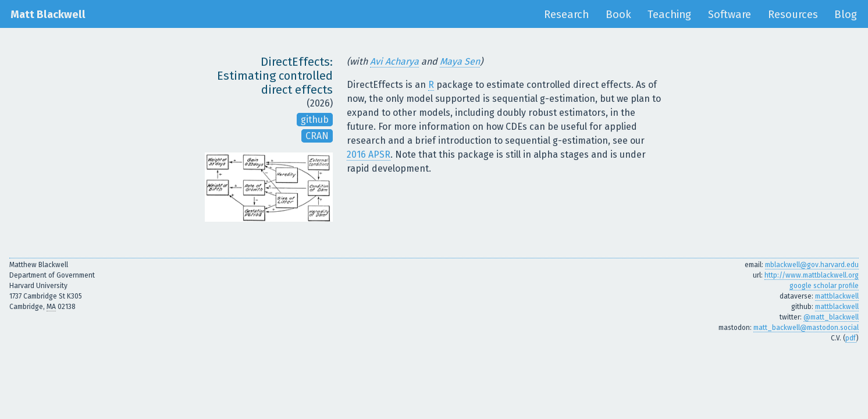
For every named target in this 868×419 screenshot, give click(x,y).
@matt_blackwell (831, 317)
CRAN (317, 136)
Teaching (669, 15)
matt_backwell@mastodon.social (806, 328)
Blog (846, 15)
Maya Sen (460, 61)
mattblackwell (837, 296)
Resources (793, 15)
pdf (851, 338)
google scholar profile (824, 286)
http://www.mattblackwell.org (812, 275)
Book (618, 15)
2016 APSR (369, 155)
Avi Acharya (394, 61)
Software (730, 15)
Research (566, 15)
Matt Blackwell (48, 15)
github (315, 120)
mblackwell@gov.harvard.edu (812, 265)
